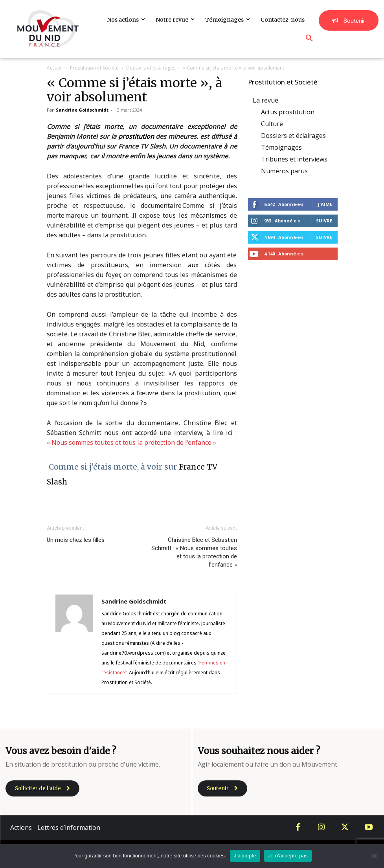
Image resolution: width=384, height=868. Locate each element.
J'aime (325, 204)
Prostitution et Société (94, 68)
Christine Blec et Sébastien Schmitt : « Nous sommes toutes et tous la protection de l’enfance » (194, 552)
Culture (272, 124)
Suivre (324, 221)
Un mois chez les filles (76, 540)
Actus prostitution (288, 112)
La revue (265, 100)
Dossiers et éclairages (151, 68)
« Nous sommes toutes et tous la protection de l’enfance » (131, 442)
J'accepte (245, 856)
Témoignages (281, 147)
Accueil (55, 68)
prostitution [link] (136, 136)
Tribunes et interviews (294, 159)
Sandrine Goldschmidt (82, 110)
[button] (309, 39)
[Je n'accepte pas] (374, 856)
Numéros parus (284, 171)
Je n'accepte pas (288, 856)
